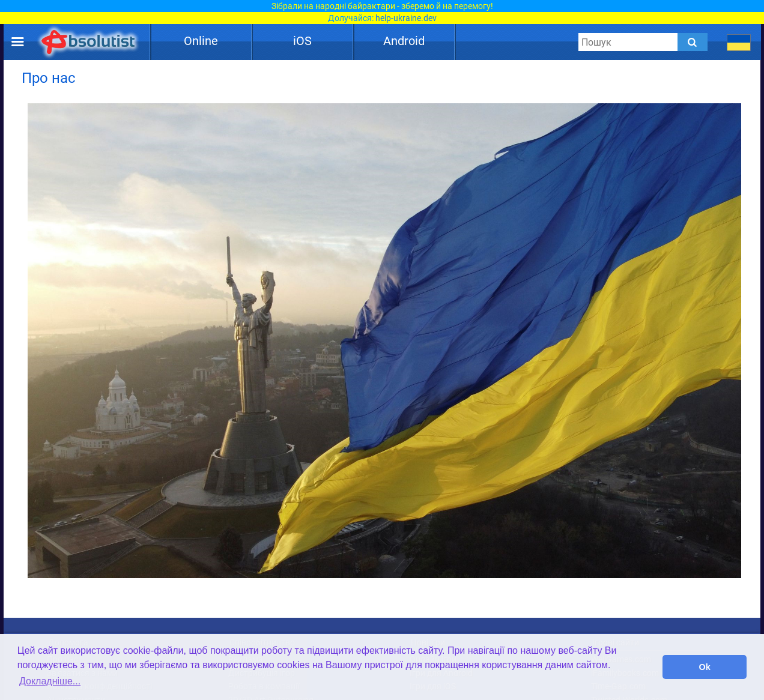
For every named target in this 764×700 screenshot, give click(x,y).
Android (404, 41)
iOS (302, 41)
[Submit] (693, 42)
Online (201, 41)
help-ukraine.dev (406, 18)
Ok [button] (705, 667)
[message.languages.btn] (739, 42)
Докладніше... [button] (50, 681)
